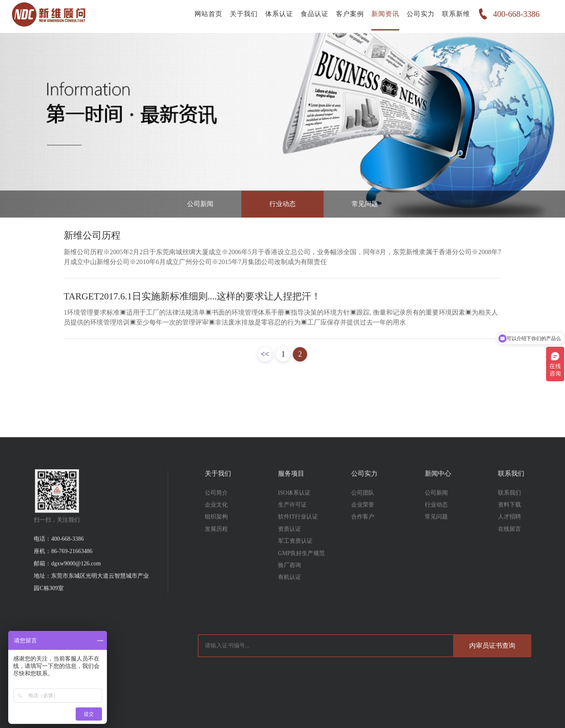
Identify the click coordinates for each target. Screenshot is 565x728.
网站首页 (206, 16)
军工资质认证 (295, 557)
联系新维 (453, 16)
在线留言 (509, 544)
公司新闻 (200, 203)
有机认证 (289, 593)
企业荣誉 (363, 520)
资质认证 (289, 544)
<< (265, 354)
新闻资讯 (382, 16)
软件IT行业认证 (298, 532)
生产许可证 (292, 520)
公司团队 (363, 508)
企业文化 (216, 520)
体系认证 (276, 16)
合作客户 (363, 532)
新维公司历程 (92, 235)
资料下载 (509, 520)
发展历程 (216, 544)
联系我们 (509, 508)
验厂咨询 (289, 581)
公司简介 (216, 508)
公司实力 (418, 16)
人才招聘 (509, 532)
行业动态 (282, 203)
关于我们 (241, 16)
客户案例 (347, 16)
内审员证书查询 (492, 646)
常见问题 (365, 203)
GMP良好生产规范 (301, 569)
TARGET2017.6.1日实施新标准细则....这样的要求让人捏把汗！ (192, 296)
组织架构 (216, 532)
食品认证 (312, 16)
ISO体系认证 (294, 508)
